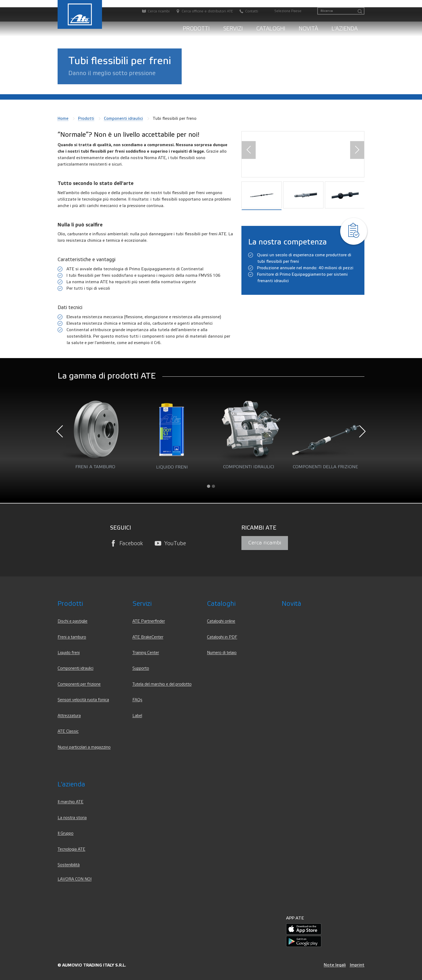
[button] (249, 150)
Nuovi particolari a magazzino (84, 747)
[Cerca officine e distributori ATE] (202, 11)
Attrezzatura (69, 716)
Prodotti (196, 29)
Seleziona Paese (288, 11)
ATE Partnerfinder (149, 621)
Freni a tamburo (72, 637)
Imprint (357, 965)
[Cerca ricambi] (153, 11)
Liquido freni (69, 653)
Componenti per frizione (79, 684)
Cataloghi (271, 29)
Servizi (233, 29)
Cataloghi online (221, 621)
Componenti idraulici (123, 118)
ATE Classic (68, 731)
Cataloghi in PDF (222, 637)
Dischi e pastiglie (73, 621)
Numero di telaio (222, 653)
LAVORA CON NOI (75, 879)
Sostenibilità (69, 865)
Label (137, 716)
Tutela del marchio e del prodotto (162, 684)
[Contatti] (246, 11)
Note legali (335, 965)
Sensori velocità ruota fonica (83, 700)
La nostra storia (72, 818)
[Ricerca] (341, 11)
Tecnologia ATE (71, 849)
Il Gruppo (66, 833)
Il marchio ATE (71, 802)
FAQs (137, 700)
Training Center (146, 653)
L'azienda (345, 29)
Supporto (141, 668)
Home (63, 118)
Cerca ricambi (265, 543)
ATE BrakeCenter (148, 637)
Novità (308, 29)
